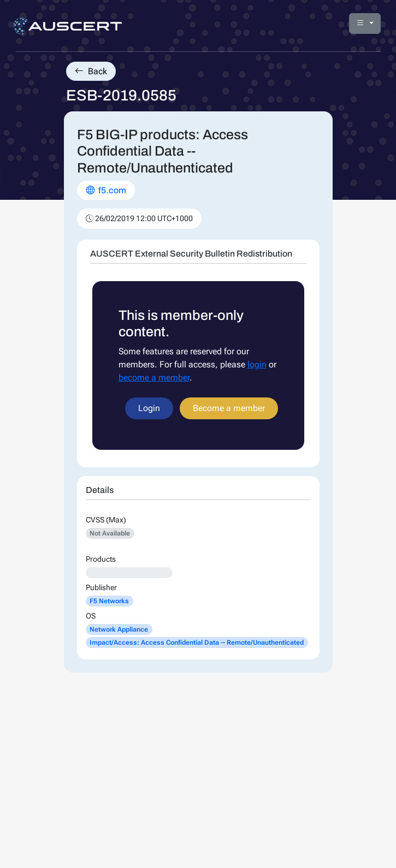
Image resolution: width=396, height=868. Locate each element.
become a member (154, 377)
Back (91, 71)
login (257, 364)
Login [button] (149, 408)
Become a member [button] (229, 408)
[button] (365, 23)
